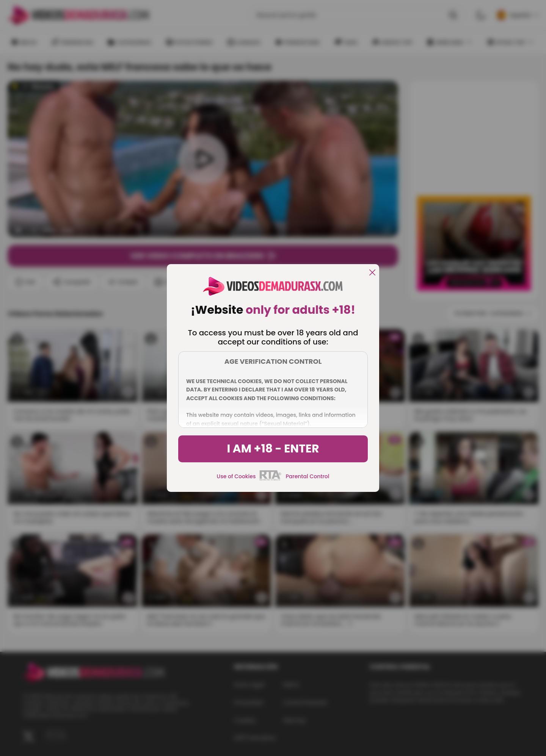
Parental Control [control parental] (307, 476)
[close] (372, 273)
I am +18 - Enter (273, 449)
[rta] (271, 479)
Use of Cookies (236, 476)
